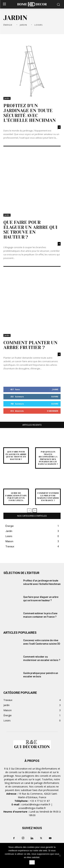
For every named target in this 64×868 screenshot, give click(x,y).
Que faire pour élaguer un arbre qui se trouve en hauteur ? (30, 230)
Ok (32, 862)
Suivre (55, 397)
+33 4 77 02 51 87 (40, 801)
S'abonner (53, 411)
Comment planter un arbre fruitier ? (30, 345)
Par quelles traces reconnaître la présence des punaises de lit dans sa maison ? (48, 458)
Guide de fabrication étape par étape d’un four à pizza (16, 497)
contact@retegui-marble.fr (36, 804)
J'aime (55, 389)
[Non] (60, 856)
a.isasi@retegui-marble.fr (32, 808)
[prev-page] (29, 511)
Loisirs (39, 25)
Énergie (8, 25)
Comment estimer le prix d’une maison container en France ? (48, 497)
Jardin (24, 25)
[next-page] (35, 511)
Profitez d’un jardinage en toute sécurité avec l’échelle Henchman (30, 113)
